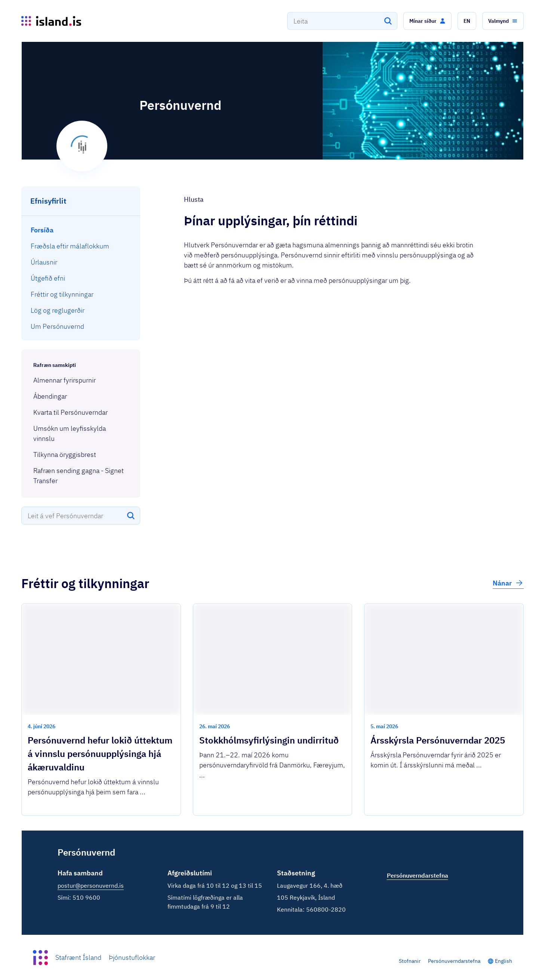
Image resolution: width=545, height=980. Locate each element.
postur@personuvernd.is (91, 885)
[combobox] (342, 21)
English (504, 961)
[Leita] (388, 21)
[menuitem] (81, 230)
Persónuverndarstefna (454, 961)
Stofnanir (410, 961)
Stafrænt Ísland (78, 957)
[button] (427, 21)
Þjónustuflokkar (132, 957)
